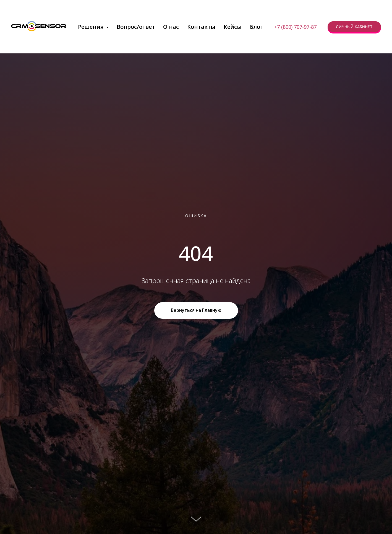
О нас (171, 27)
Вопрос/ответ (136, 27)
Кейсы (233, 27)
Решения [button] (92, 27)
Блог (256, 27)
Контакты (201, 27)
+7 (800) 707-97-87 (295, 27)
